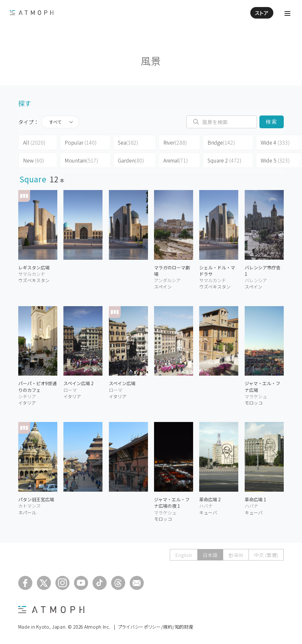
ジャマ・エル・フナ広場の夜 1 (172, 503)
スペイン (163, 287)
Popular (81, 142)
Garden (131, 160)
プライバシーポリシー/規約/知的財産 (156, 627)
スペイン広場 (122, 383)
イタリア (27, 403)
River (175, 142)
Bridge (221, 142)
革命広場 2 (210, 499)
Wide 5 (275, 160)
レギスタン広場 (34, 267)
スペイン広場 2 (78, 383)
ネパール (27, 513)
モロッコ (254, 403)
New (34, 160)
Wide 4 (275, 142)
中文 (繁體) (266, 555)
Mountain (82, 160)
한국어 (236, 555)
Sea (128, 142)
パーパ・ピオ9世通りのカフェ (37, 386)
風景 (151, 61)
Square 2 (224, 160)
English (184, 555)
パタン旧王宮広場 (36, 499)
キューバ (208, 513)
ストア (262, 13)
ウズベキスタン (34, 280)
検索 (272, 122)
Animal (176, 160)
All (34, 142)
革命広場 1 (255, 499)
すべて (55, 122)
